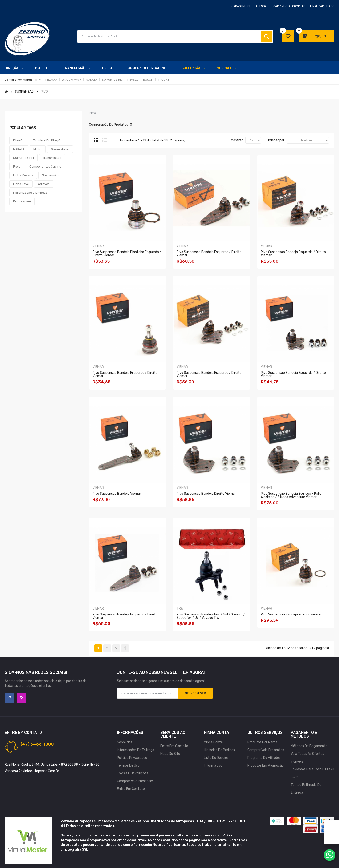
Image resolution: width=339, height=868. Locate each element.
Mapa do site (170, 754)
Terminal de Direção (48, 140)
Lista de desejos (216, 758)
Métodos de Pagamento (309, 746)
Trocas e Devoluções (133, 773)
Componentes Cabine (45, 167)
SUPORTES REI (112, 80)
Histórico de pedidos (219, 750)
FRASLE (133, 80)
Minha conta (213, 742)
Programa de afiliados (264, 758)
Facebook (10, 698)
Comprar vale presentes (135, 781)
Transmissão (52, 158)
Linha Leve (21, 184)
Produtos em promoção (266, 766)
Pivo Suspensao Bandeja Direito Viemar (206, 494)
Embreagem (22, 201)
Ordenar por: (276, 140)
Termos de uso (128, 766)
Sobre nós (125, 742)
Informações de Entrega (136, 750)
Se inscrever (195, 693)
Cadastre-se (241, 6)
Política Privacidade (132, 758)
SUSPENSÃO (24, 92)
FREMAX (51, 80)
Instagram (22, 698)
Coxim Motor (60, 149)
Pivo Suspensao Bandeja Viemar (117, 494)
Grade (96, 140)
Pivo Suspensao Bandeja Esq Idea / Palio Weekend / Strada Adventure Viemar (291, 495)
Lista (105, 140)
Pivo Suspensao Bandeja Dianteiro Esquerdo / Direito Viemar (127, 254)
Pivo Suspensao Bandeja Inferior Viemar (291, 614)
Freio (17, 167)
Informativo (213, 766)
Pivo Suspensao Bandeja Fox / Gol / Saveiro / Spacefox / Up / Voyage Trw (211, 616)
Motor (38, 149)
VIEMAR (98, 246)
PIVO (44, 92)
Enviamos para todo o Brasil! (312, 769)
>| (125, 648)
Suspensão (50, 175)
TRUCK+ (164, 80)
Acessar (262, 6)
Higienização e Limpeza (30, 193)
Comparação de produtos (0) (111, 125)
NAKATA (92, 80)
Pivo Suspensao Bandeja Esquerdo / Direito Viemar (209, 254)
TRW (38, 80)
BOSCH (148, 80)
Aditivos (44, 184)
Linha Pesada (23, 175)
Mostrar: (237, 140)
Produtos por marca (262, 742)
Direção (19, 140)
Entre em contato (131, 789)
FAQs (295, 777)
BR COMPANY (72, 80)
